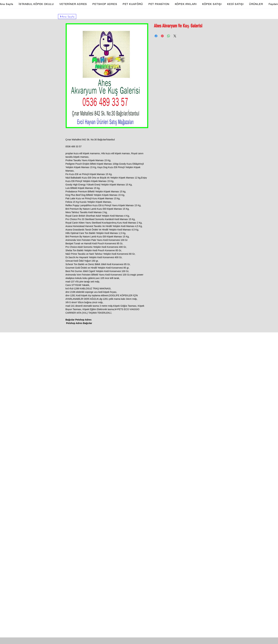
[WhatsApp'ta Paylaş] (169, 36)
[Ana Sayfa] (67, 16)
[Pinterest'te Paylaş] (162, 36)
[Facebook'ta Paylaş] (156, 36)
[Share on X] (175, 36)
